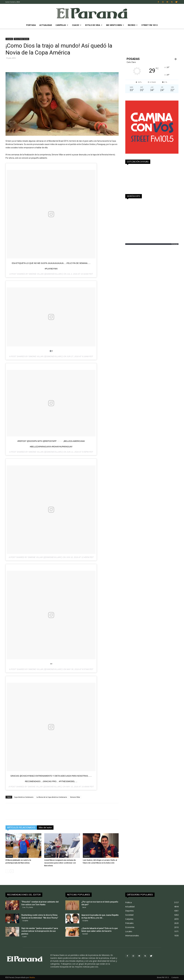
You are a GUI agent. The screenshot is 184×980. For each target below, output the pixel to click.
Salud (84, 907)
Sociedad (85, 934)
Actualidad (46, 25)
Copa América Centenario (24, 797)
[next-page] (12, 871)
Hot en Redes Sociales (21, 39)
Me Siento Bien (115, 25)
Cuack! (77, 25)
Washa (32, 977)
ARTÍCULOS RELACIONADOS (21, 828)
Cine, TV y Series (28, 907)
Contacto (175, 977)
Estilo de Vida (94, 25)
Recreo (133, 25)
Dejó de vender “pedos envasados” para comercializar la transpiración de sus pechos (40, 931)
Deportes (9, 856)
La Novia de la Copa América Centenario (52, 797)
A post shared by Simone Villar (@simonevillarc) (35, 557)
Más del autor (45, 828)
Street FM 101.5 (150, 25)
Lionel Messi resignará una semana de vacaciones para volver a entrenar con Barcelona (60, 863)
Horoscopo (174, 244)
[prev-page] (7, 871)
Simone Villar (36, 274)
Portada (31, 25)
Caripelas (62, 25)
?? (51, 664)
